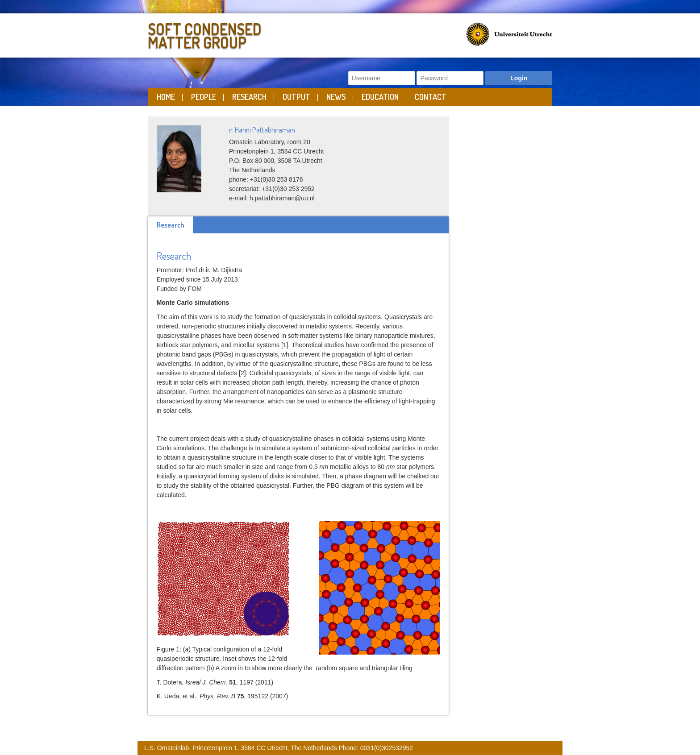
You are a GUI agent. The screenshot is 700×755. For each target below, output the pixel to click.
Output (296, 97)
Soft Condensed (247, 34)
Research (249, 97)
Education (380, 97)
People (204, 97)
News (336, 97)
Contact (431, 97)
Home (166, 97)
